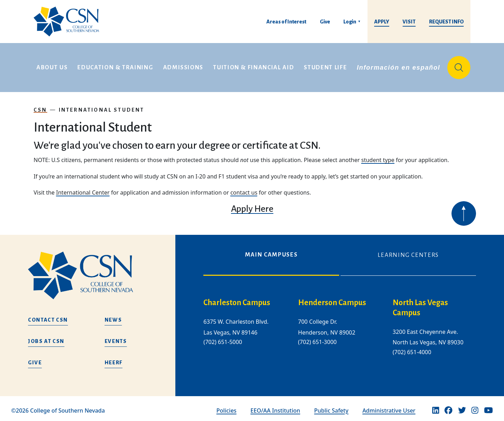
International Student (102, 106)
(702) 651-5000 (223, 338)
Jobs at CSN (46, 338)
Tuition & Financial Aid (254, 66)
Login (350, 22)
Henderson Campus (332, 300)
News (113, 316)
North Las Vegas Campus (420, 305)
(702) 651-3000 (317, 338)
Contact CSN (48, 316)
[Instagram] (475, 407)
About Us (52, 66)
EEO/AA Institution (275, 407)
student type (378, 156)
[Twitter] (462, 407)
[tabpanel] (340, 329)
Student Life (325, 66)
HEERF (114, 359)
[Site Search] (459, 66)
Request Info (446, 22)
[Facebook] (448, 407)
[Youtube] (488, 407)
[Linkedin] (436, 407)
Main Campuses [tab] (271, 251)
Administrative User (389, 407)
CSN (40, 106)
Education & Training (115, 66)
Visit (409, 22)
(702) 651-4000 (412, 349)
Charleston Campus (237, 300)
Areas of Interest (286, 22)
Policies (226, 407)
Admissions (183, 66)
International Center (83, 189)
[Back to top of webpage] (464, 210)
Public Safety (331, 407)
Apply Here (252, 205)
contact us (244, 189)
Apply (382, 22)
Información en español (398, 66)
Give (325, 22)
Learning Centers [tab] (408, 252)
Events (116, 338)
